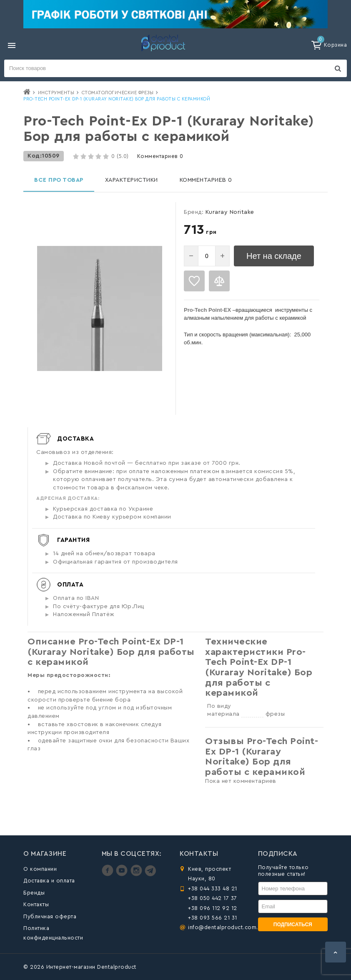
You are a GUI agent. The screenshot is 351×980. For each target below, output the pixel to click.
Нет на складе (274, 256)
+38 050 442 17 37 (213, 898)
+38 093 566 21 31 (213, 918)
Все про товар (59, 180)
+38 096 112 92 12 (213, 908)
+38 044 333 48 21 (213, 889)
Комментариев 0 (160, 156)
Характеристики (132, 180)
